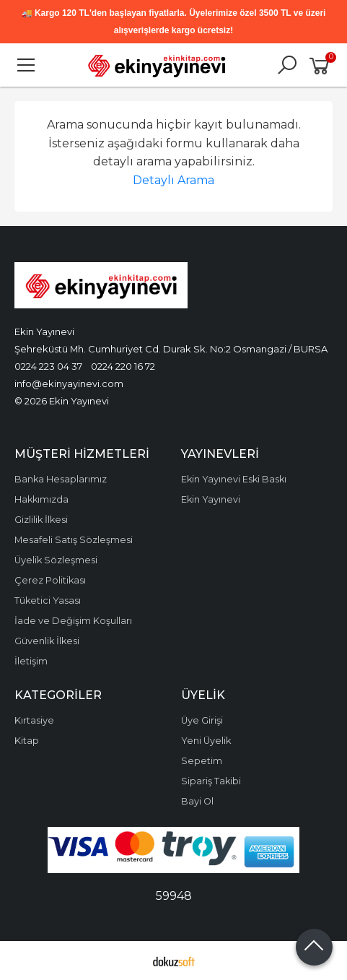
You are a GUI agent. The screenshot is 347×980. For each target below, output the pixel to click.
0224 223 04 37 (48, 366)
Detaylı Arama (173, 180)
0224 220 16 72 (123, 366)
